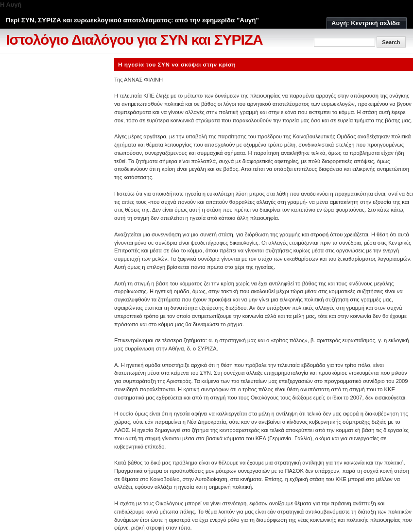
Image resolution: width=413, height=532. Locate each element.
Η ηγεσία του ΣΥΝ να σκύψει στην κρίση (177, 64)
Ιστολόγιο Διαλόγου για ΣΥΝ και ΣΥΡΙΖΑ (134, 40)
